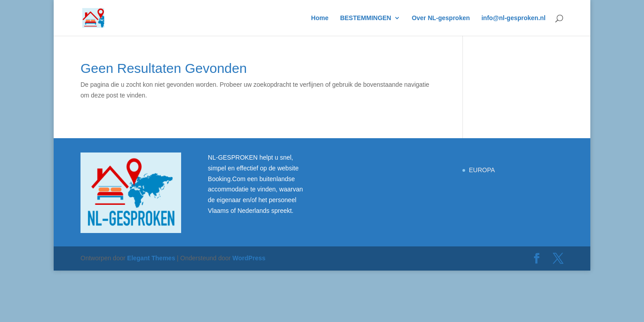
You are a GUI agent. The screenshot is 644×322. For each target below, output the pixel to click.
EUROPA (482, 170)
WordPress (249, 258)
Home (320, 18)
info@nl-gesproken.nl (513, 18)
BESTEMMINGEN (365, 18)
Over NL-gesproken (441, 18)
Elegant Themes (151, 258)
